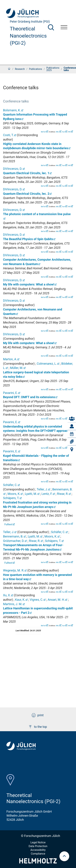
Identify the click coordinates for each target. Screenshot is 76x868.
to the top (38, 727)
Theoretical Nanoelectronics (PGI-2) (28, 36)
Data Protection (38, 846)
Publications (35, 69)
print (38, 715)
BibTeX (43, 132)
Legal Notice (38, 842)
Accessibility (38, 850)
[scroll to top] (64, 856)
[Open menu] (64, 28)
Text (63, 132)
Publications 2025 (53, 69)
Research (20, 69)
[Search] (51, 27)
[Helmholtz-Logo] (38, 862)
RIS (69, 132)
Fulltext (8, 524)
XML (57, 132)
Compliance (38, 854)
